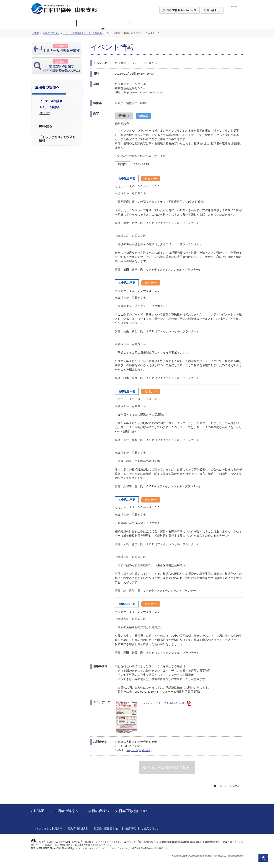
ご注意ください (150, 829)
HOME (39, 811)
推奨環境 (130, 829)
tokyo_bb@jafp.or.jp (139, 750)
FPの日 (45, 113)
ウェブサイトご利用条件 (48, 829)
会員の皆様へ (99, 811)
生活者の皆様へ (66, 811)
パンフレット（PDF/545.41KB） (165, 703)
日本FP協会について (135, 811)
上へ (263, 858)
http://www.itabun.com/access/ (143, 92)
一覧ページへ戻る (228, 786)
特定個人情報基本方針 (107, 829)
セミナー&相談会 (50, 107)
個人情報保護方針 (78, 829)
